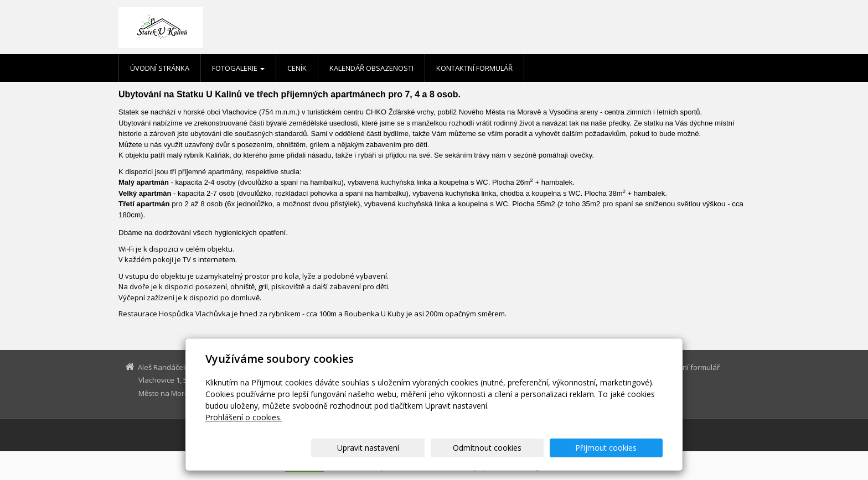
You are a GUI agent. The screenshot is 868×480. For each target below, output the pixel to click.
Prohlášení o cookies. (244, 417)
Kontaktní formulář (474, 68)
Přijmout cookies (620, 448)
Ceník (297, 68)
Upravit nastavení (439, 448)
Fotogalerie (238, 68)
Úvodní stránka (160, 68)
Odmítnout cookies (530, 448)
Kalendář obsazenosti (371, 68)
